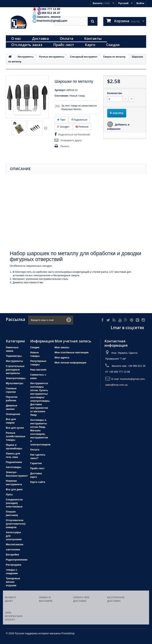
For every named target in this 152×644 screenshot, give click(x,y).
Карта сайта (38, 482)
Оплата (67, 38)
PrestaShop (68, 633)
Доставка (40, 38)
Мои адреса (62, 358)
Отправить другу (71, 140)
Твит (61, 120)
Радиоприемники (17, 560)
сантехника (13, 549)
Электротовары (16, 378)
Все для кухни (15, 428)
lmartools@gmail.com (50, 21)
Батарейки (12, 555)
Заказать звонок (46, 17)
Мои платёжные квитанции (72, 352)
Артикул (60, 90)
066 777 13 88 (46, 9)
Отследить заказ (27, 45)
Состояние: (62, 96)
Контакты (93, 38)
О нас (16, 38)
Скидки (113, 45)
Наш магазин (38, 370)
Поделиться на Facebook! (74, 135)
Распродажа (14, 565)
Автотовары (14, 467)
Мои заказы (62, 347)
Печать (65, 146)
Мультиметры (15, 383)
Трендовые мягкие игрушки (13, 582)
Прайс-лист (64, 45)
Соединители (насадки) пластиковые (14, 503)
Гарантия (36, 463)
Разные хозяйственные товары (15, 436)
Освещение (13, 414)
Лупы (9, 494)
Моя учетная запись (73, 341)
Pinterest (82, 127)
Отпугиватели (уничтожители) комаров (16, 524)
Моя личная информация (70, 363)
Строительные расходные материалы (15, 370)
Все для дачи (14, 489)
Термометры (14, 356)
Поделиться (79, 120)
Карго (90, 45)
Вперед (46, 128)
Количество (115, 93)
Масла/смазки (15, 544)
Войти (140, 3)
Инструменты (14, 361)
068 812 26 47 (46, 13)
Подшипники (14, 462)
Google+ (63, 127)
